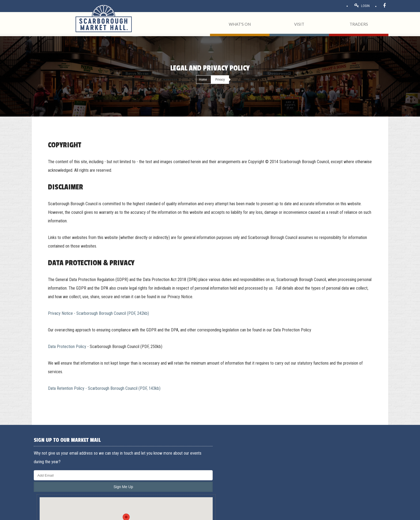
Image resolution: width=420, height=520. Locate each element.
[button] (210, 461)
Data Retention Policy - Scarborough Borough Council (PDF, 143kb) (104, 388)
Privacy (88, 514)
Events (288, 472)
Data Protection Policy (67, 347)
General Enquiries (360, 452)
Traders (288, 465)
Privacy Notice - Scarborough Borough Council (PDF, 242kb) (98, 313)
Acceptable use (72, 514)
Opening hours (294, 478)
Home (203, 80)
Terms (56, 514)
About (288, 459)
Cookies (100, 514)
